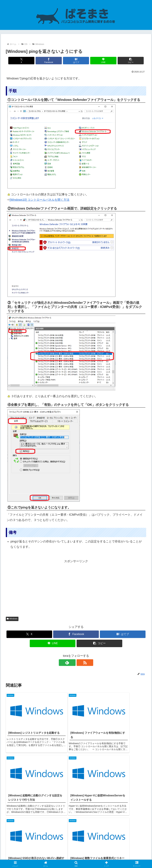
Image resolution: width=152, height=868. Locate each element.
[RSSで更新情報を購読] (80, 663)
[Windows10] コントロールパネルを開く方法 (40, 200)
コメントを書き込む (76, 824)
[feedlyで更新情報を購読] (72, 663)
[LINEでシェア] (100, 61)
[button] (123, 61)
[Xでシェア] (29, 61)
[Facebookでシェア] (52, 61)
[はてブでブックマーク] (76, 61)
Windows (12, 619)
